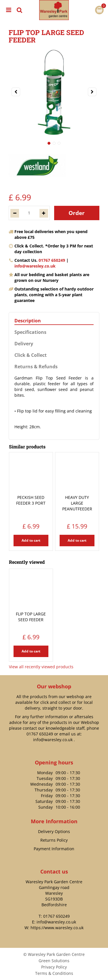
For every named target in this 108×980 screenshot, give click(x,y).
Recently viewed (27, 562)
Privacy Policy (54, 967)
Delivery (24, 344)
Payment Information (54, 849)
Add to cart (31, 540)
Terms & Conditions (54, 973)
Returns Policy (54, 840)
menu (9, 10)
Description (28, 321)
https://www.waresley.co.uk (57, 928)
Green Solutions (54, 961)
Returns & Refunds (36, 367)
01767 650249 (52, 260)
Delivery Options (54, 831)
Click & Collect (31, 355)
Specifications (30, 332)
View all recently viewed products (41, 667)
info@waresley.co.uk (35, 266)
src (20, 10)
